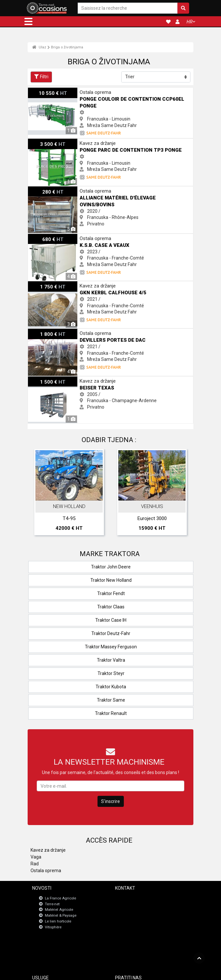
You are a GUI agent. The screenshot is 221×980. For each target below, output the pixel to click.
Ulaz (39, 47)
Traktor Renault (111, 713)
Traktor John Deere (111, 567)
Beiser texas (41, 379)
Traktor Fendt (111, 593)
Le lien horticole (58, 921)
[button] (28, 21)
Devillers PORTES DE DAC (54, 332)
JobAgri (48, 948)
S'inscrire (110, 801)
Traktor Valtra (111, 660)
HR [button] (189, 22)
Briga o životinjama (67, 47)
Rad (35, 864)
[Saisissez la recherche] (128, 8)
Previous (41, 494)
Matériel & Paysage (61, 916)
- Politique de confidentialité (139, 972)
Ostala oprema (46, 871)
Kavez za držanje (48, 850)
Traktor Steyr (111, 673)
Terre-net (52, 904)
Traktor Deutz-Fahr (111, 633)
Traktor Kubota (111, 687)
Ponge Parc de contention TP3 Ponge (66, 142)
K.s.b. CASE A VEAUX (49, 237)
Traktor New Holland (111, 580)
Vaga (36, 857)
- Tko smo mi (174, 972)
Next (180, 494)
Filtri (41, 77)
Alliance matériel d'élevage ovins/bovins (69, 189)
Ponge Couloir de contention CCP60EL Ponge (74, 91)
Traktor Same (111, 700)
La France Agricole (60, 898)
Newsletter (133, 904)
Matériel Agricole (59, 910)
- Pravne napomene (100, 972)
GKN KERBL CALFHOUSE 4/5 (57, 284)
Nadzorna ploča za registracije (66, 953)
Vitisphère (53, 927)
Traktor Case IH (111, 620)
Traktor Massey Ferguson (111, 647)
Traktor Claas (111, 607)
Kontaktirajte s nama (141, 898)
